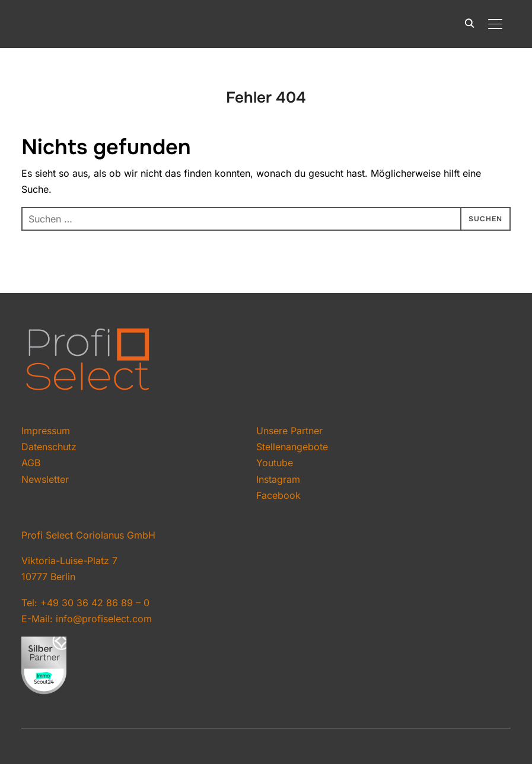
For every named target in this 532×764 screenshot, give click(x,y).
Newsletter (45, 479)
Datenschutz (49, 447)
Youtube (275, 463)
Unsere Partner (289, 431)
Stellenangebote (292, 447)
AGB (31, 463)
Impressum (46, 431)
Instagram (278, 479)
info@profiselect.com (104, 619)
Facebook (278, 495)
